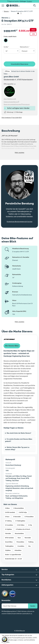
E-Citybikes (8, 529)
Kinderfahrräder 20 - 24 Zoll (13, 559)
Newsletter (6, 600)
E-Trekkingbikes (20, 521)
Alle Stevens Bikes (12, 346)
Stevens (6, 11)
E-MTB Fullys (23, 512)
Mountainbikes (19, 533)
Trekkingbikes (9, 546)
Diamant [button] (25, 51)
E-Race (7, 517)
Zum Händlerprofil (10, 99)
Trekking (31, 542)
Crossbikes (21, 546)
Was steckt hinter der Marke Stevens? (19, 433)
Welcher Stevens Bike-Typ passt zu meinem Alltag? (17, 448)
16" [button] (7, 51)
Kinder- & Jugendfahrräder (13, 555)
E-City (30, 525)
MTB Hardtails (9, 538)
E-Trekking (8, 521)
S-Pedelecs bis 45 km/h (23, 529)
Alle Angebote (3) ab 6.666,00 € (12, 117)
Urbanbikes (18, 550)
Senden (33, 606)
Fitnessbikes (20, 542)
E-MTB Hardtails (10, 512)
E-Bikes (7, 508)
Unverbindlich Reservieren (20, 64)
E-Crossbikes (9, 525)
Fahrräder (8, 533)
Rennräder (28, 538)
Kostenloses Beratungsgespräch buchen (20, 222)
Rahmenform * (25, 47)
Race (19, 538)
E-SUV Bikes (21, 525)
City (29, 546)
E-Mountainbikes (19, 508)
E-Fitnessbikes (29, 517)
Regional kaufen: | (20, 1)
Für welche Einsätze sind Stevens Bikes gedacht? (19, 440)
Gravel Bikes (9, 542)
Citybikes (8, 550)
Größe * (6, 47)
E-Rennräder (17, 517)
